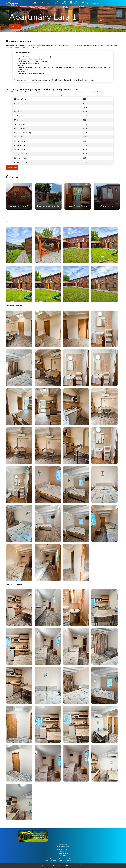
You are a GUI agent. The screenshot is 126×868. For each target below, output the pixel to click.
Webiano (62, 866)
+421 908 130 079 (63, 845)
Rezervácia (15, 27)
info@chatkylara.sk (63, 847)
